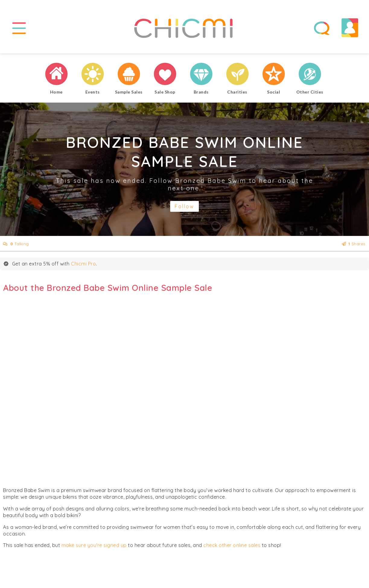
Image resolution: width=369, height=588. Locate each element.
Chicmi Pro (83, 264)
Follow (184, 206)
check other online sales (232, 545)
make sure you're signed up (94, 545)
